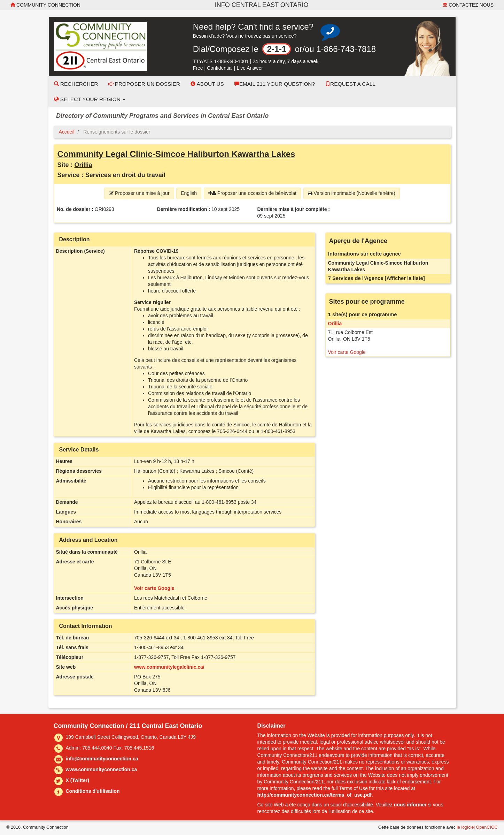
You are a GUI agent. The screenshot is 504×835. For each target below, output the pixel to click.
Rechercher (76, 84)
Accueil (67, 132)
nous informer (410, 805)
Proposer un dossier (144, 84)
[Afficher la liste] (405, 278)
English (189, 193)
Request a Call (350, 84)
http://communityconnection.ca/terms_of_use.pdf (315, 795)
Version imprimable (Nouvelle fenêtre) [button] (352, 193)
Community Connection (45, 5)
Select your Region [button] (90, 99)
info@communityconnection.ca (102, 759)
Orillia (83, 165)
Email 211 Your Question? (275, 84)
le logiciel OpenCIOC (477, 827)
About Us (207, 84)
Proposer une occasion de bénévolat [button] (252, 193)
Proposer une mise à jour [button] (139, 193)
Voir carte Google (154, 588)
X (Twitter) (77, 780)
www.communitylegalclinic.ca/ (169, 667)
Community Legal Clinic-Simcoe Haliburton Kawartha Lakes (176, 154)
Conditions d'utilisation (93, 791)
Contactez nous (468, 5)
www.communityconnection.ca (102, 769)
